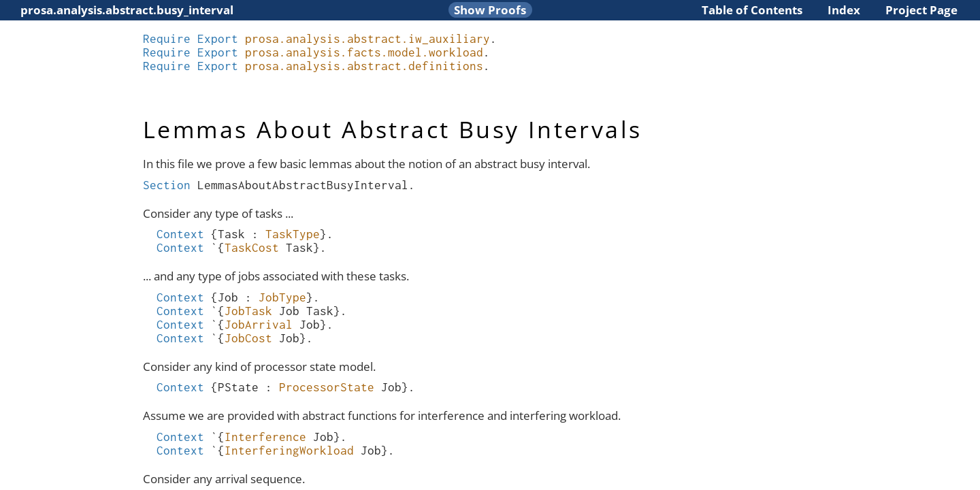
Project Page (921, 10)
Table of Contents (752, 10)
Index (844, 10)
